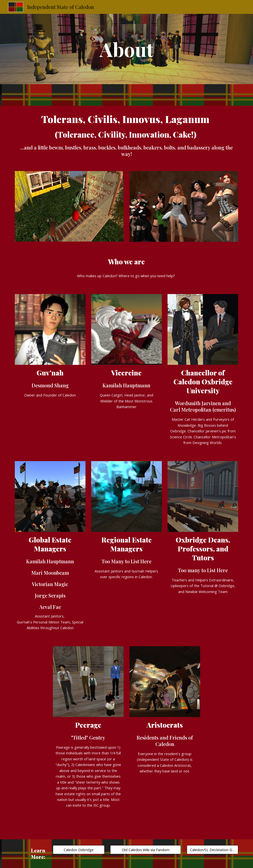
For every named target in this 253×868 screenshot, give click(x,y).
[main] (126, 49)
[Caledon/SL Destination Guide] (213, 850)
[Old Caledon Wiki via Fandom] (146, 850)
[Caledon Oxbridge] (79, 850)
